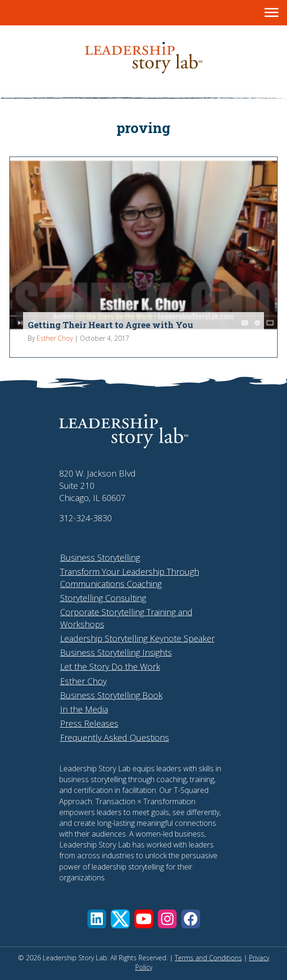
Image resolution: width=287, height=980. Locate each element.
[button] (97, 919)
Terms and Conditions (208, 958)
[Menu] (271, 13)
